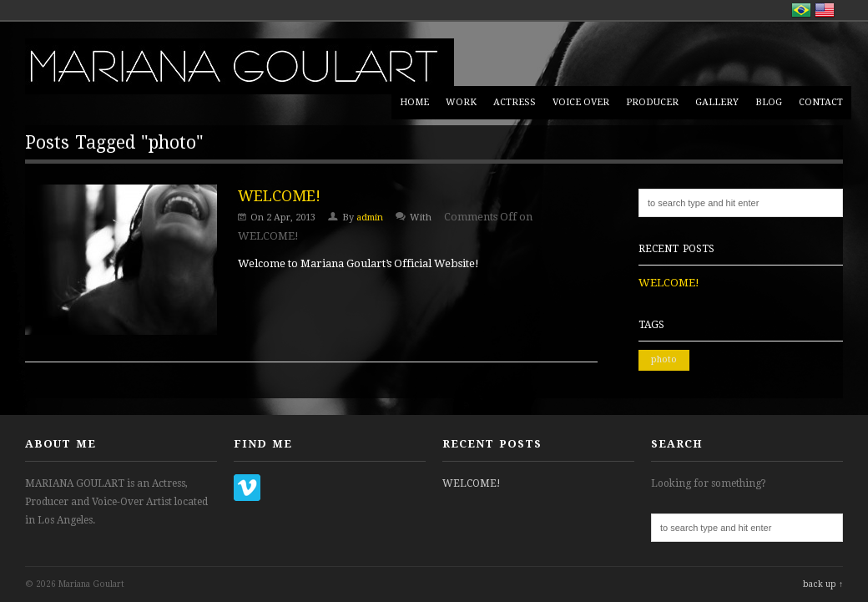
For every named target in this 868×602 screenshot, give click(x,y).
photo (664, 359)
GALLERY (717, 102)
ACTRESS (515, 102)
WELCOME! (279, 196)
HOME (414, 102)
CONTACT (821, 102)
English (825, 10)
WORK (461, 102)
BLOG (769, 102)
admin (370, 218)
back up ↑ (823, 584)
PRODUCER (652, 102)
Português (801, 10)
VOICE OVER (581, 102)
